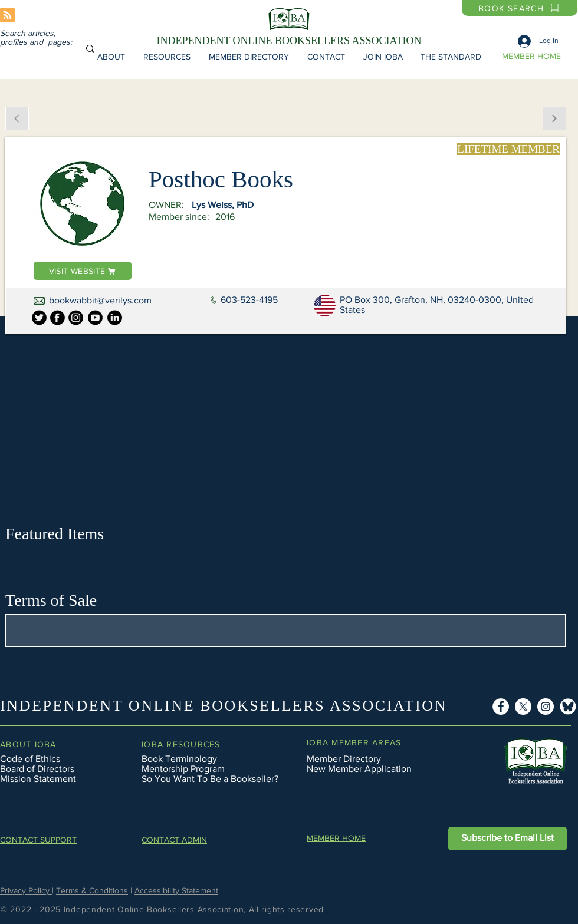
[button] (111, 57)
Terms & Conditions (92, 890)
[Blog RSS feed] (7, 16)
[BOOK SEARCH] (520, 8)
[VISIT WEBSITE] (83, 271)
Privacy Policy (26, 890)
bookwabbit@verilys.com (100, 300)
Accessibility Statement (176, 890)
